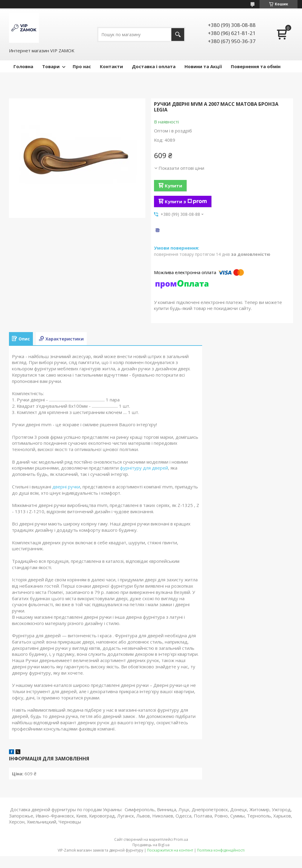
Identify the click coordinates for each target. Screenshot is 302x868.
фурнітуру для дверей (144, 468)
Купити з (186, 201)
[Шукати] (178, 35)
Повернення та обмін (256, 66)
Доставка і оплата (154, 66)
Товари (51, 66)
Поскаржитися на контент (170, 850)
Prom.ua (181, 839)
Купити (173, 186)
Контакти (111, 66)
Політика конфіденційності (221, 850)
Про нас (82, 66)
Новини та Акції (203, 66)
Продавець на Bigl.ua (151, 845)
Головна (23, 66)
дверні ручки (66, 487)
